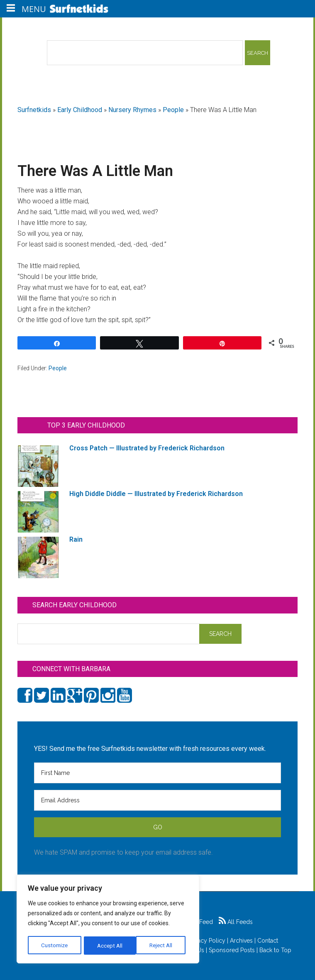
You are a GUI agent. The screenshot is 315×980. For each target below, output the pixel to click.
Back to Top (275, 950)
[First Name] (157, 773)
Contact (268, 941)
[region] (108, 920)
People (173, 110)
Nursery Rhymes (132, 110)
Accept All (162, 946)
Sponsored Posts (232, 950)
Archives (241, 941)
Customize (55, 946)
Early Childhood (80, 110)
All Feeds (236, 922)
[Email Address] (157, 800)
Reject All (109, 946)
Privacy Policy (207, 941)
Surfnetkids (34, 110)
